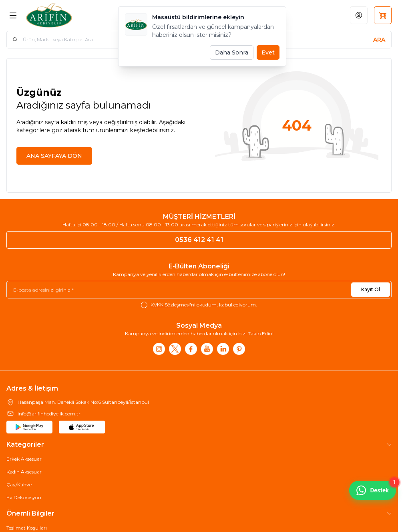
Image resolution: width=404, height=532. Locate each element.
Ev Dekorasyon (24, 497)
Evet (268, 52)
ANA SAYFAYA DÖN (54, 156)
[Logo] (66, 15)
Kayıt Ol (371, 289)
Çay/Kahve (19, 485)
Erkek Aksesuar (24, 459)
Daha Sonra (232, 52)
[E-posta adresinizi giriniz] (199, 290)
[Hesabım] (359, 15)
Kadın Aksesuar (24, 472)
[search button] (379, 40)
